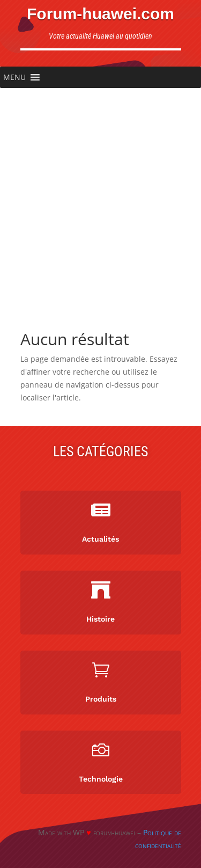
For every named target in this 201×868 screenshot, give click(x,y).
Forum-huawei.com (100, 14)
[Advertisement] (100, 194)
